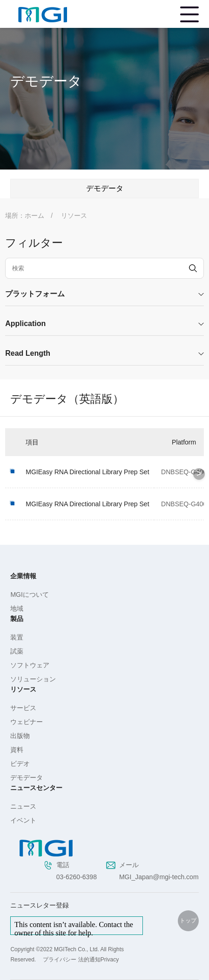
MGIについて (29, 595)
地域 (17, 608)
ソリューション (33, 679)
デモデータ (27, 777)
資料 (17, 750)
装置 (17, 637)
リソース (74, 216)
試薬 (17, 651)
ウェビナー (27, 722)
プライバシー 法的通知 (71, 960)
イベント (23, 820)
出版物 (20, 736)
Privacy (110, 960)
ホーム (34, 216)
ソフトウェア (30, 665)
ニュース (23, 806)
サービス (23, 708)
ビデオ (20, 764)
